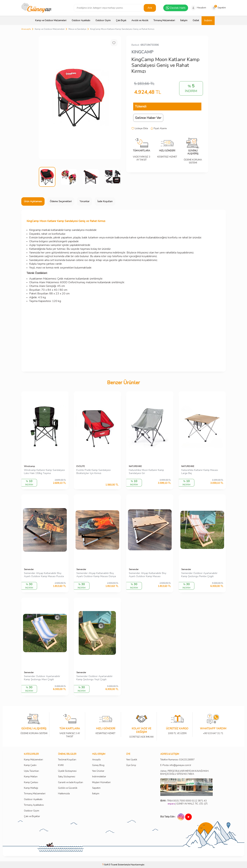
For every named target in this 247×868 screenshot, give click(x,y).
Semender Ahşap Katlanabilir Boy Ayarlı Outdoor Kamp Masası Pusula (44, 575)
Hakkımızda (64, 794)
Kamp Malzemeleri (33, 760)
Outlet (196, 20)
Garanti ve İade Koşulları (71, 782)
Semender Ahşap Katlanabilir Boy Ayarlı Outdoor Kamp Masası (148, 575)
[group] (80, 97)
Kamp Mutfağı (31, 788)
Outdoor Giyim (103, 20)
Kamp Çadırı (30, 765)
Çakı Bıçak (121, 20)
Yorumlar (85, 201)
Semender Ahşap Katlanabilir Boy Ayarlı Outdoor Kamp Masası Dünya (96, 575)
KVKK (61, 765)
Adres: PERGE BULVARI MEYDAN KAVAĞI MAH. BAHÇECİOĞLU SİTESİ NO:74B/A (185, 773)
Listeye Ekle (140, 128)
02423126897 (187, 760)
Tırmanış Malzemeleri (164, 20)
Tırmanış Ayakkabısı (34, 805)
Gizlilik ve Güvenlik (68, 788)
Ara (150, 8)
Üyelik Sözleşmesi (67, 771)
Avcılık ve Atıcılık (140, 20)
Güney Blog (98, 765)
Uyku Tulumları (31, 771)
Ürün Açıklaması (33, 201)
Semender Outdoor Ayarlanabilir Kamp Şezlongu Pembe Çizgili (199, 575)
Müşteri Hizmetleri (101, 782)
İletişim (184, 20)
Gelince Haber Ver (148, 118)
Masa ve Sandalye (77, 29)
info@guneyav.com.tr (180, 765)
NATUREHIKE (135, 466)
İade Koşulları (105, 201)
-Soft (105, 865)
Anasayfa (26, 29)
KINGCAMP (142, 52)
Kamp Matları (31, 777)
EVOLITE (81, 466)
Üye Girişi (131, 765)
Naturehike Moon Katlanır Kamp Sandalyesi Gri (146, 472)
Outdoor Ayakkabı (81, 20)
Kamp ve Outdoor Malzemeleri (51, 20)
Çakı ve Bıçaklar (32, 816)
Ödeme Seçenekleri (61, 201)
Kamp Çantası (31, 782)
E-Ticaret (113, 865)
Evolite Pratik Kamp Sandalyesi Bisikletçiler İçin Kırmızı (94, 472)
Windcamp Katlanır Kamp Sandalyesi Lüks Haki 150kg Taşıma (44, 472)
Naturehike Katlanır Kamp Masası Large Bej (200, 472)
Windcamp (29, 466)
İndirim (208, 20)
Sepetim (96, 788)
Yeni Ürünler (98, 771)
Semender (29, 569)
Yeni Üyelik (132, 760)
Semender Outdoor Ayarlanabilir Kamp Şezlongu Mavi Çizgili (42, 678)
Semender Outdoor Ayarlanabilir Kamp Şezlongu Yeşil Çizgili (94, 678)
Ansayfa (96, 760)
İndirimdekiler (99, 777)
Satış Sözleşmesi (67, 777)
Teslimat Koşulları (67, 760)
